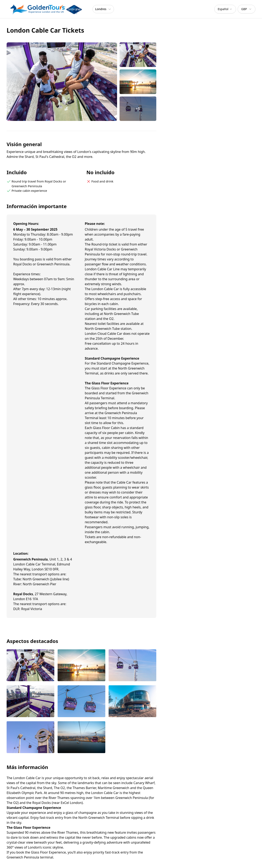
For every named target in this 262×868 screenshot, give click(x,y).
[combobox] (225, 9)
